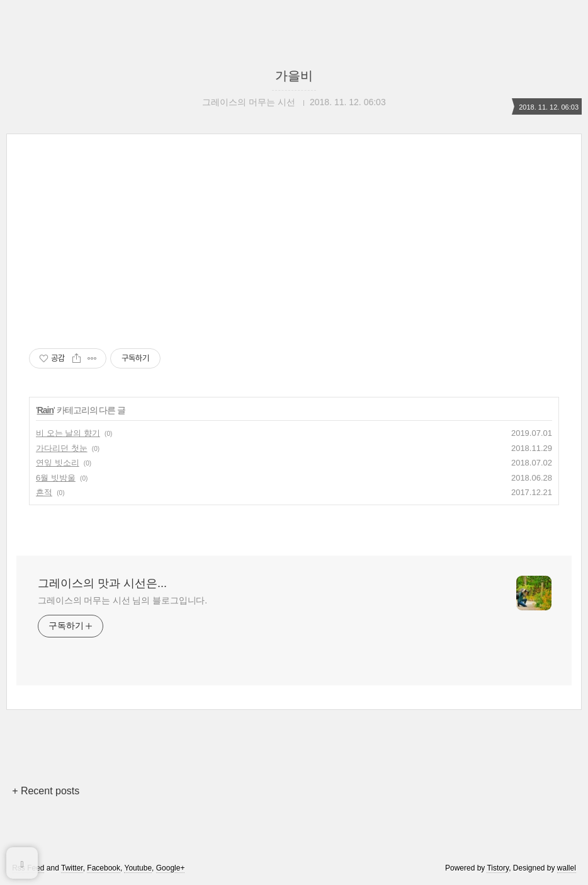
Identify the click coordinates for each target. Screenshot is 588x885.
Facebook (104, 868)
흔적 (44, 492)
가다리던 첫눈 (62, 448)
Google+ (171, 868)
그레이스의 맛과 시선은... (102, 583)
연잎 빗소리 (58, 463)
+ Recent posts (46, 791)
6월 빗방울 (56, 478)
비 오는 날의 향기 (68, 433)
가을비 (294, 76)
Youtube (138, 868)
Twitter (72, 868)
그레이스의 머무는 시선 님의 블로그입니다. (122, 600)
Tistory (498, 868)
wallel (567, 868)
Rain (45, 410)
